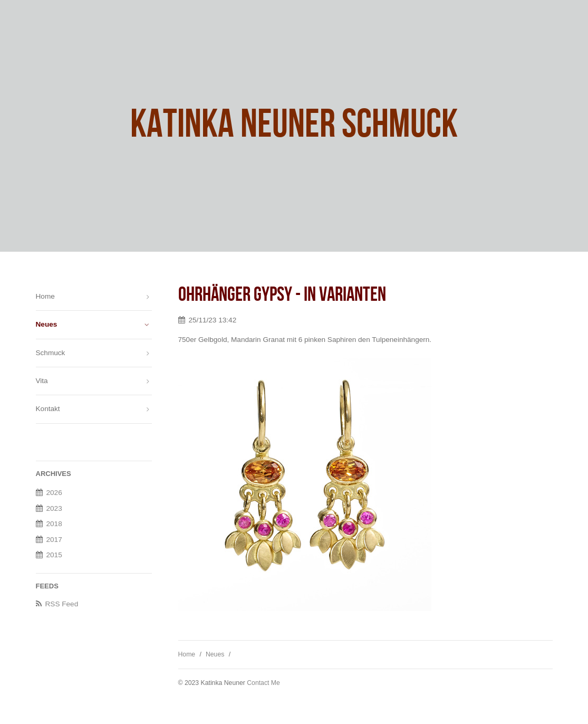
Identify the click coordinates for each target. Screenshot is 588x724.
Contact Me (263, 683)
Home (187, 654)
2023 (54, 508)
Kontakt (48, 409)
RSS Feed (62, 604)
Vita (42, 381)
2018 (54, 524)
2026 (54, 493)
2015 (54, 555)
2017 (54, 540)
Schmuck (51, 353)
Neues (215, 654)
